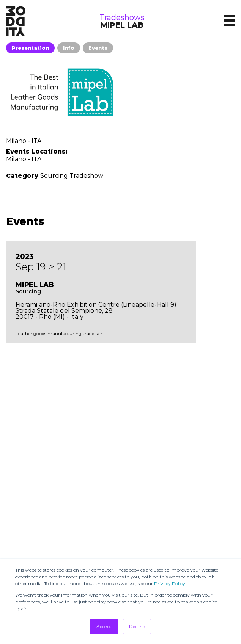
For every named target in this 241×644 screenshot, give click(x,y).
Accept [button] (104, 626)
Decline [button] (137, 626)
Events (98, 48)
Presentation (30, 48)
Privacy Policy (170, 584)
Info (69, 48)
